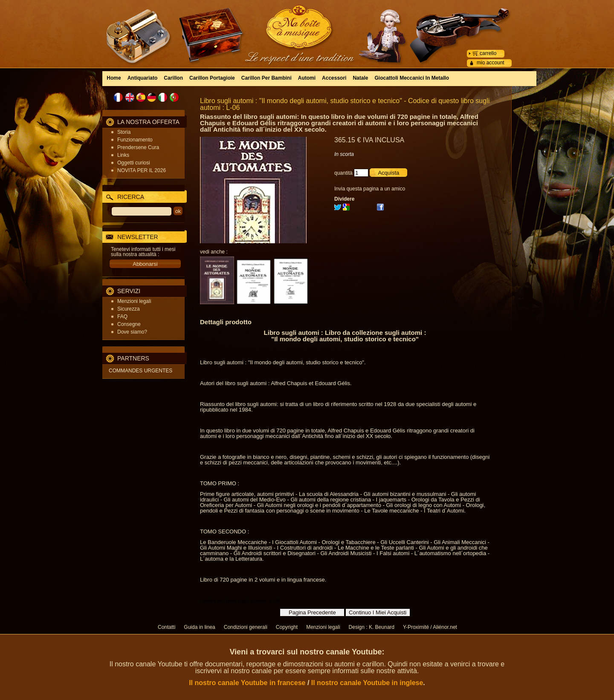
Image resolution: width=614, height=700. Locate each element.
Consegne (129, 324)
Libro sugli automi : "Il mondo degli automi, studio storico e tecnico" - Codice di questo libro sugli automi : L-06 (345, 104)
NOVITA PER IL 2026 (142, 170)
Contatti (167, 627)
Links (123, 155)
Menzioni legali (134, 301)
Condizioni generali (246, 627)
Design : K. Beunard (372, 627)
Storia (124, 132)
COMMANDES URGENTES (140, 371)
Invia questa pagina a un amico (370, 189)
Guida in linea (199, 627)
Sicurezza (129, 309)
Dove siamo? (132, 332)
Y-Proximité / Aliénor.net (430, 627)
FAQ (122, 317)
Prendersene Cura (138, 147)
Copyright (287, 627)
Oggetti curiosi (134, 163)
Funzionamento (135, 140)
